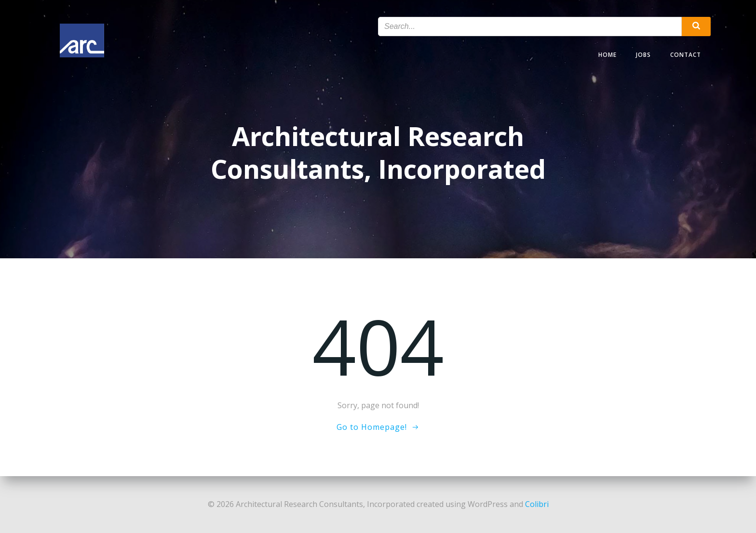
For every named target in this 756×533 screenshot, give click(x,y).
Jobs (643, 55)
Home (607, 55)
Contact (686, 55)
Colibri (537, 504)
